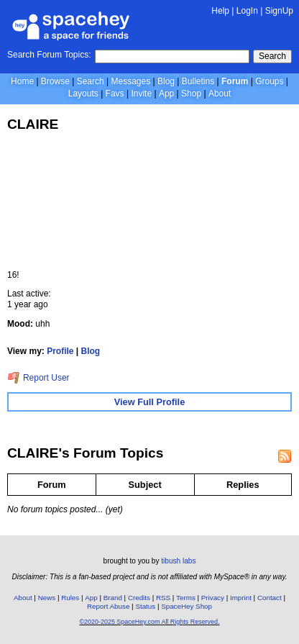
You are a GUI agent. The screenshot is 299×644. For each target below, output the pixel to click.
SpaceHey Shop (187, 606)
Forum (235, 81)
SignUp (279, 11)
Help (220, 11)
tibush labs (178, 561)
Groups (269, 81)
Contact (270, 598)
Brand (113, 598)
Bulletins (198, 81)
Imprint (241, 598)
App (166, 94)
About (220, 94)
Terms (186, 598)
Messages (131, 81)
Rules (70, 598)
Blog (166, 81)
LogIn (247, 11)
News (47, 598)
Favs (115, 94)
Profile (60, 351)
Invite (141, 94)
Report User (38, 378)
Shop (191, 94)
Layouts (83, 94)
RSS (163, 598)
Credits (139, 598)
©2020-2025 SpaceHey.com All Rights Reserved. (149, 622)
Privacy (213, 598)
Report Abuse (108, 606)
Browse (55, 81)
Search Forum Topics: (49, 55)
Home (22, 81)
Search (272, 56)
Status (145, 606)
